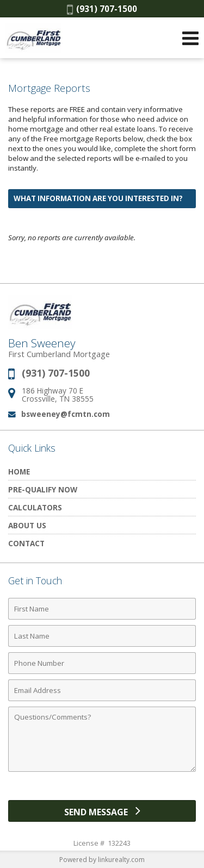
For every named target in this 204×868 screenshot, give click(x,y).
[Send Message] (102, 811)
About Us (27, 525)
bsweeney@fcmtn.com (66, 414)
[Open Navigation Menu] (190, 38)
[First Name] (102, 609)
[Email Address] (102, 690)
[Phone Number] (102, 663)
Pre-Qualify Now (43, 489)
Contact (26, 543)
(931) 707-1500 (102, 9)
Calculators (35, 507)
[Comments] (102, 739)
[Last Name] (102, 636)
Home (19, 472)
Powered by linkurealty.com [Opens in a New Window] (102, 860)
